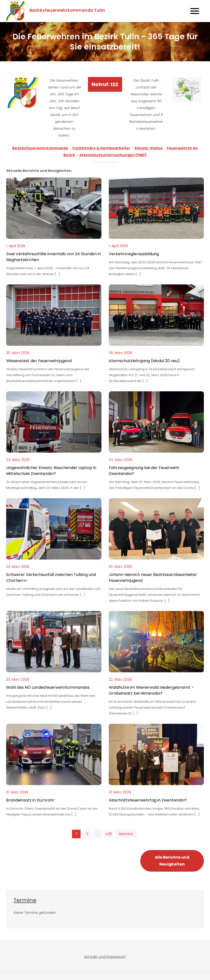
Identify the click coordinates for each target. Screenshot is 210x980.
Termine (25, 900)
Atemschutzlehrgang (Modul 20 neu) (144, 361)
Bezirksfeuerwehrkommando (40, 148)
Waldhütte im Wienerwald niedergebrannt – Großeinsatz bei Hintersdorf (151, 690)
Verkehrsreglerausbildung (134, 254)
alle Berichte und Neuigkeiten (172, 861)
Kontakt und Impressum (105, 957)
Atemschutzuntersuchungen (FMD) (113, 155)
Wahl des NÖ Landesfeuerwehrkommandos (48, 687)
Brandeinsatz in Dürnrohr (30, 800)
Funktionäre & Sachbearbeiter (101, 148)
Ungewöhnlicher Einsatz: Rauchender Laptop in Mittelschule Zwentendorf (51, 471)
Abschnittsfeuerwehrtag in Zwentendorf (148, 800)
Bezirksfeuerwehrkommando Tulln (68, 10)
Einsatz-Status (149, 148)
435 (109, 834)
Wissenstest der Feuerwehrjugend (39, 361)
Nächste (126, 834)
